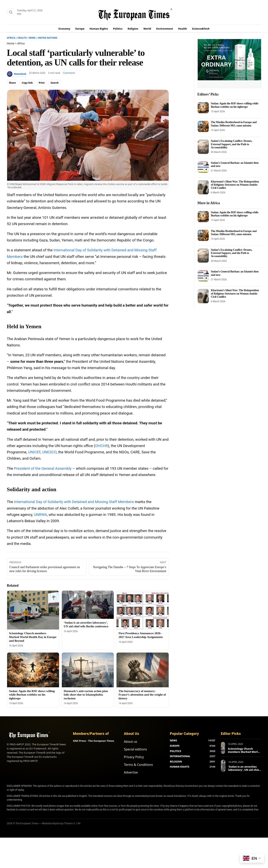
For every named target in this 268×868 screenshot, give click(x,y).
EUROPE (175, 746)
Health (182, 29)
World (147, 29)
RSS (19, 14)
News (32, 38)
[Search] (11, 12)
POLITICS (175, 751)
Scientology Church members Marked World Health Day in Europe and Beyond (33, 637)
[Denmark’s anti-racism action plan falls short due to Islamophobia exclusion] (88, 670)
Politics (118, 29)
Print (42, 83)
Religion (133, 29)
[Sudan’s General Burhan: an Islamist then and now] (203, 167)
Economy (64, 29)
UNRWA (40, 515)
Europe (80, 29)
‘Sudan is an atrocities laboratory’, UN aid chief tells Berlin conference (244, 770)
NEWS (173, 740)
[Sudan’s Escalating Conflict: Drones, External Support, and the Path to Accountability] (203, 147)
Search (55, 83)
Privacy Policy (134, 757)
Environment (165, 29)
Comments (69, 73)
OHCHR (102, 446)
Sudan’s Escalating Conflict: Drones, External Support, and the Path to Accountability (232, 144)
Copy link (27, 83)
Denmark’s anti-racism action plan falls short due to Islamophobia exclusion (86, 695)
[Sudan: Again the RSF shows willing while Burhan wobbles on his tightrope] (33, 670)
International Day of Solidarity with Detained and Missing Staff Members (74, 502)
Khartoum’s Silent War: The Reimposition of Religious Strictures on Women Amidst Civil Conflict (235, 185)
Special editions (135, 749)
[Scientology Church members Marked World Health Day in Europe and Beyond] (33, 610)
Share (13, 83)
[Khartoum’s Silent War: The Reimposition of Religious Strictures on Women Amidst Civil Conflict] (203, 187)
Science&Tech (201, 29)
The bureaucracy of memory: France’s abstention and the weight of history (142, 695)
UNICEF (34, 452)
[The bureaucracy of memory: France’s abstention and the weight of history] (142, 670)
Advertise (131, 772)
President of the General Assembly (43, 468)
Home (11, 43)
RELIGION (176, 762)
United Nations (47, 38)
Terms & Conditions (138, 765)
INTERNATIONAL (180, 756)
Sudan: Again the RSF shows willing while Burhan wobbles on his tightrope (32, 695)
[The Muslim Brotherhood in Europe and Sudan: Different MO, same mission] (203, 126)
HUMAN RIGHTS (180, 767)
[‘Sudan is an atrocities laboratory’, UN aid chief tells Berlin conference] (88, 605)
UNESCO (49, 452)
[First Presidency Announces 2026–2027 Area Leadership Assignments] (142, 610)
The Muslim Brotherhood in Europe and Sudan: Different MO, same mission (234, 124)
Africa (11, 38)
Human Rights (99, 29)
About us (130, 742)
